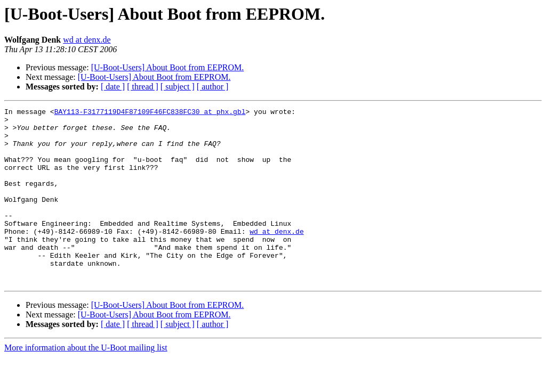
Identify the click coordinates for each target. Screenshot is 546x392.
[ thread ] (143, 87)
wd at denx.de (87, 40)
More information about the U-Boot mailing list (86, 383)
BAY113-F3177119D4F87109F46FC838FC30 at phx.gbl (150, 113)
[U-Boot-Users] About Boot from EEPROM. (168, 67)
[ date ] (113, 87)
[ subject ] (178, 87)
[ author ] (213, 87)
